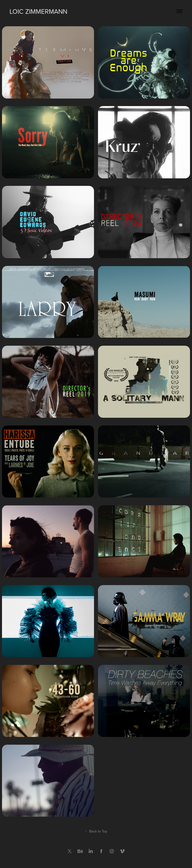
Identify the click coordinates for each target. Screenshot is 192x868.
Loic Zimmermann (38, 11)
